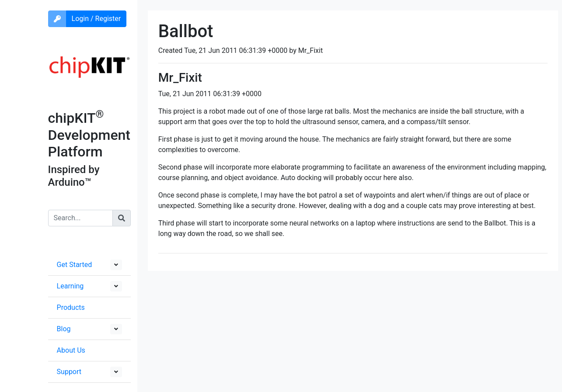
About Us (71, 350)
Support (69, 372)
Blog (64, 329)
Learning (70, 286)
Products (71, 307)
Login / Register (96, 19)
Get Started (75, 265)
